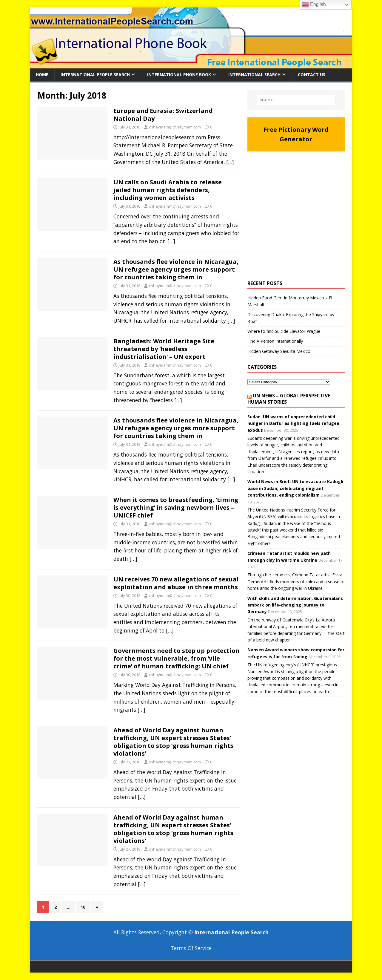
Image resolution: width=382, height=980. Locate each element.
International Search (254, 75)
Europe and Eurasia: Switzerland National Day (163, 115)
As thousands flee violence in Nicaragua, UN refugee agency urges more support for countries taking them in (176, 269)
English (314, 5)
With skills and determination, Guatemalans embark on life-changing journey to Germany (295, 605)
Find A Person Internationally (275, 341)
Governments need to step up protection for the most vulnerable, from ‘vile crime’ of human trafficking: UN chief (177, 658)
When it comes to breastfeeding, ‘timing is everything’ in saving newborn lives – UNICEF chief (176, 507)
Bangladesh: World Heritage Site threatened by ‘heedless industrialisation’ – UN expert (164, 349)
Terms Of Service (191, 948)
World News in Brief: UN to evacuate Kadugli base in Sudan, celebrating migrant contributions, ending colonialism (295, 488)
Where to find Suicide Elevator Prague (284, 331)
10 (83, 907)
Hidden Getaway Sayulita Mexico (279, 351)
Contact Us (312, 75)
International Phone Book (179, 75)
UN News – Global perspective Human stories (289, 399)
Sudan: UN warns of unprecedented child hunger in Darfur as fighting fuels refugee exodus (293, 423)
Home (42, 75)
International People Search (95, 75)
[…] (230, 162)
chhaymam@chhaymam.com (175, 127)
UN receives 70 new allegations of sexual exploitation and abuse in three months (176, 583)
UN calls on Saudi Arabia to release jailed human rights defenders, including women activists (168, 190)
